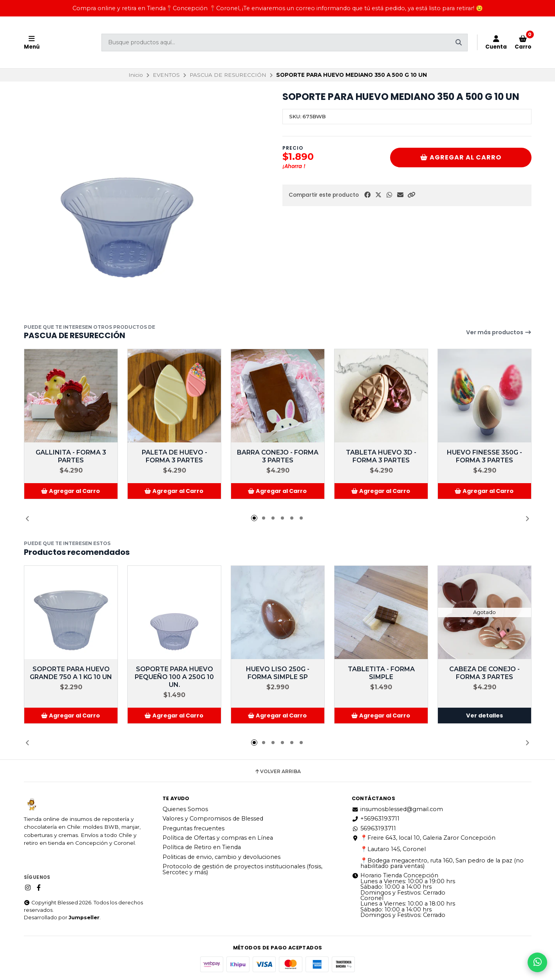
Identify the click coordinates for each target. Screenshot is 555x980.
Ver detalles (484, 716)
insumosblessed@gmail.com (397, 809)
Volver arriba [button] (277, 772)
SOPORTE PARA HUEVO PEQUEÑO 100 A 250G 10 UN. (174, 677)
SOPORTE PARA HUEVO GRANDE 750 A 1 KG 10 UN (71, 673)
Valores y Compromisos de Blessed (213, 819)
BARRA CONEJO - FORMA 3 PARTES (278, 456)
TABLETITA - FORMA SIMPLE (381, 673)
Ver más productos (499, 332)
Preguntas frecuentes (193, 828)
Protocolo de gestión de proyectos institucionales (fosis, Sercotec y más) (242, 869)
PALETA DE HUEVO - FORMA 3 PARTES (174, 456)
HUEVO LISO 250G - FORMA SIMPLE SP (278, 673)
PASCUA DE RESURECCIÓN (228, 75)
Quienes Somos (185, 809)
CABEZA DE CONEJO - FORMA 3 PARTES (484, 673)
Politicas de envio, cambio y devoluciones (221, 857)
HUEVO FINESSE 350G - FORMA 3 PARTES (484, 456)
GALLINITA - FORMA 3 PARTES (71, 456)
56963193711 (374, 828)
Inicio (136, 75)
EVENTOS (166, 75)
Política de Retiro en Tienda (202, 847)
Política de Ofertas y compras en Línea (218, 838)
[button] (411, 195)
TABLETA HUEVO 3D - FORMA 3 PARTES (381, 456)
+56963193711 (376, 819)
